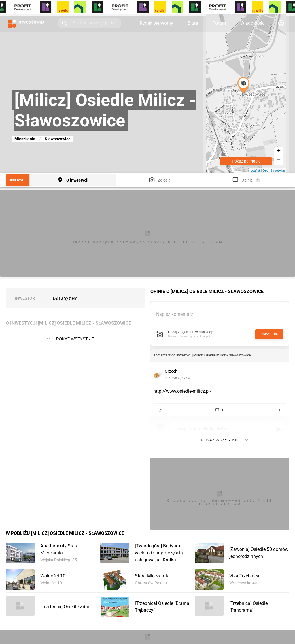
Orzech (171, 371)
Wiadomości (253, 23)
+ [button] (279, 152)
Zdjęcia (164, 180)
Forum (219, 23)
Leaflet (255, 171)
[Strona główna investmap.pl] (26, 23)
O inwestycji (77, 180)
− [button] (279, 160)
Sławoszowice (58, 139)
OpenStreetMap (274, 171)
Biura (193, 23)
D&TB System (65, 298)
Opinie (247, 180)
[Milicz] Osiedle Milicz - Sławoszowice (222, 355)
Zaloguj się (269, 334)
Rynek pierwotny (156, 23)
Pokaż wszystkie (75, 339)
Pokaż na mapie (246, 161)
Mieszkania (25, 139)
